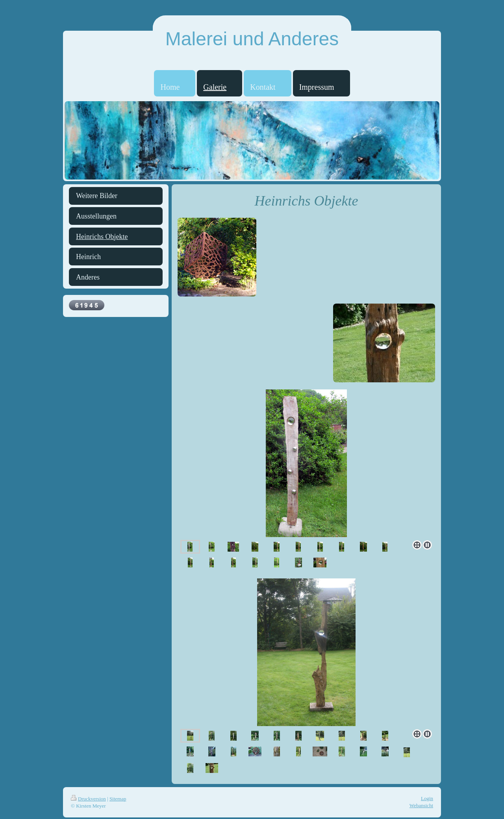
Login (427, 798)
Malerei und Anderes (252, 39)
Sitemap (118, 799)
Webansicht (421, 805)
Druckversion (88, 799)
